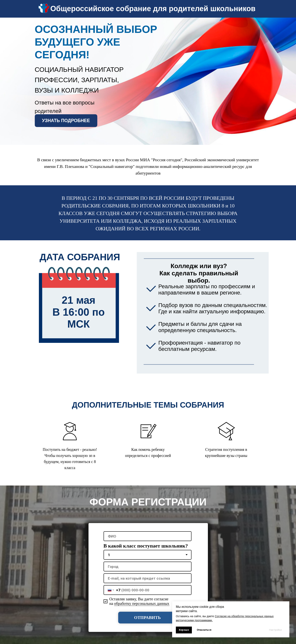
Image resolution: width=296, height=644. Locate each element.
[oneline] (148, 567)
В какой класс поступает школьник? (146, 546)
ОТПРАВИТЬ (147, 617)
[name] (148, 536)
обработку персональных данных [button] (142, 603)
